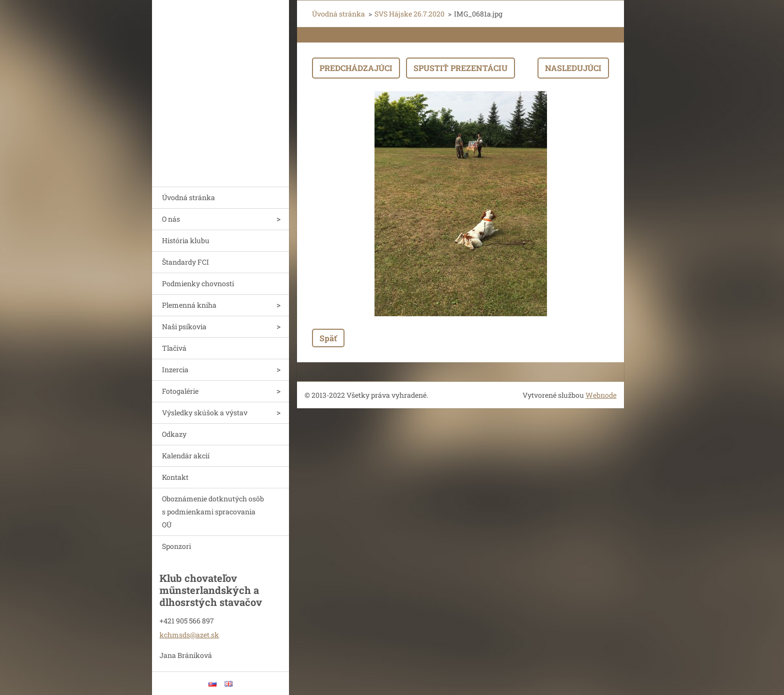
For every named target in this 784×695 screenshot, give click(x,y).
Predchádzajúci (356, 68)
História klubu (186, 240)
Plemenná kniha (189, 305)
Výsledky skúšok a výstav (205, 413)
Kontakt (175, 477)
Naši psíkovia (184, 326)
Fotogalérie (180, 391)
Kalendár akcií (186, 456)
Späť (328, 338)
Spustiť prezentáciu (460, 68)
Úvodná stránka (188, 197)
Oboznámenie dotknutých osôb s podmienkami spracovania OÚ (213, 512)
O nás (171, 219)
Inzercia (175, 370)
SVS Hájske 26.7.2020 (409, 14)
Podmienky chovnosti (198, 283)
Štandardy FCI (185, 262)
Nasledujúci (573, 68)
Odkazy (174, 434)
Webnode (601, 395)
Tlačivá (174, 348)
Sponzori (176, 546)
